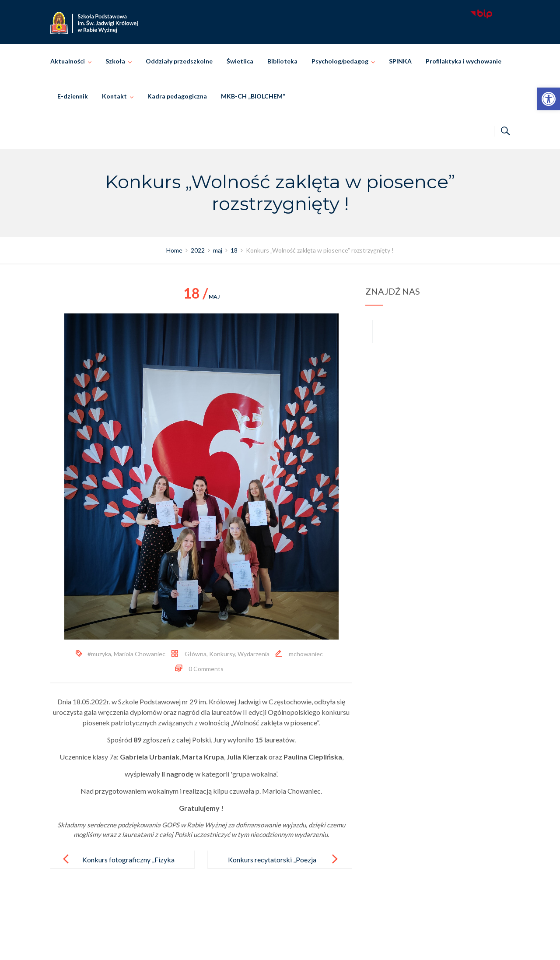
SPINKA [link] (400, 61)
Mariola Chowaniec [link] (140, 654)
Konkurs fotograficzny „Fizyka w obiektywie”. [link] (128, 867)
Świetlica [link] (240, 61)
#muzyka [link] (99, 654)
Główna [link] (196, 654)
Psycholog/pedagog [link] (340, 61)
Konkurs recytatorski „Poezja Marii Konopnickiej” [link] (272, 867)
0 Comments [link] (206, 669)
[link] (549, 99)
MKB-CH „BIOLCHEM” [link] (253, 96)
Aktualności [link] (68, 61)
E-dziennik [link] (73, 96)
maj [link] (201, 297)
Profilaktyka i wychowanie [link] (464, 61)
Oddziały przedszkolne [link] (179, 61)
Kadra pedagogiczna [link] (177, 96)
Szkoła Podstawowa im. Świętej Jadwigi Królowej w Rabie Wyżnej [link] (292, 944)
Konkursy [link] (222, 654)
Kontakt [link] (114, 96)
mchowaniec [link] (306, 654)
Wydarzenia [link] (254, 654)
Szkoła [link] (115, 61)
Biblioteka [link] (282, 61)
